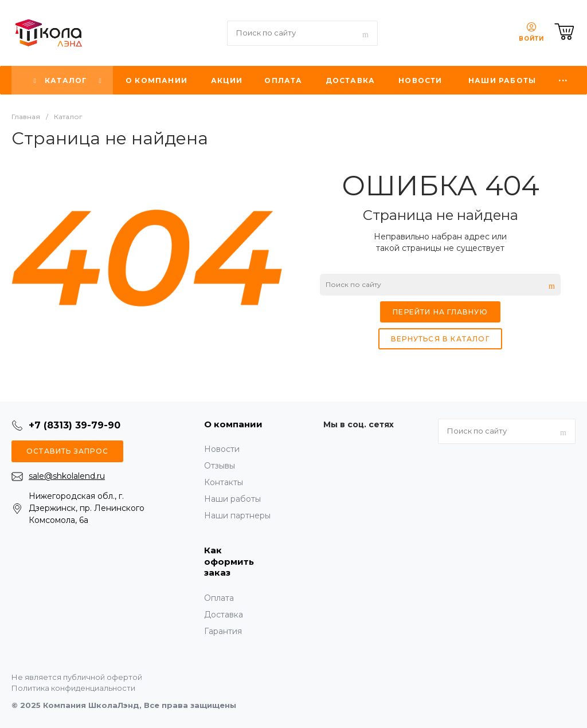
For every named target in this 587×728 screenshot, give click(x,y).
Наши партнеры (237, 515)
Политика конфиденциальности (73, 688)
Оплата (219, 598)
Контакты (224, 482)
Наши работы (232, 499)
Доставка (224, 615)
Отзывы (220, 466)
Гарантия (223, 631)
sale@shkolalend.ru (67, 476)
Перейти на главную (440, 312)
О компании (233, 424)
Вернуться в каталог (440, 339)
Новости (222, 449)
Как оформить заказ (229, 561)
